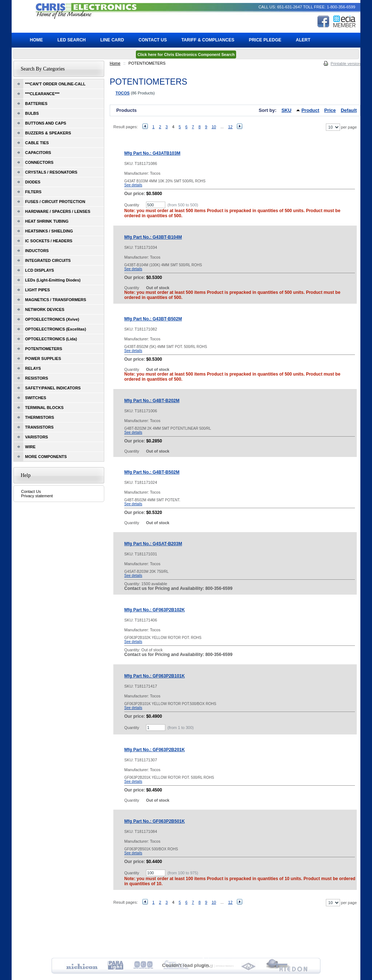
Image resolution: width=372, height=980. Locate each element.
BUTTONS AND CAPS (46, 123)
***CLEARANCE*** (42, 94)
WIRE (30, 447)
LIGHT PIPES (37, 290)
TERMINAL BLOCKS (44, 408)
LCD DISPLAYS (40, 270)
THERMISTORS (40, 417)
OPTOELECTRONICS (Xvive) (52, 319)
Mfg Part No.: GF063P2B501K (155, 821)
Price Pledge (265, 40)
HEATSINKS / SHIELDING (49, 231)
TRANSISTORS (39, 427)
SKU (286, 110)
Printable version (345, 64)
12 (230, 127)
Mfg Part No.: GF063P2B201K (155, 750)
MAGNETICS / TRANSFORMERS (56, 300)
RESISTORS (37, 378)
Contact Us (31, 491)
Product (310, 110)
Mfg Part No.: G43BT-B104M (153, 237)
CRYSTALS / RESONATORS (51, 172)
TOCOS (123, 93)
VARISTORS (37, 437)
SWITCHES (36, 398)
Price (330, 110)
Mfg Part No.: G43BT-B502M (153, 319)
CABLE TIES (37, 143)
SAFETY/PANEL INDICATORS (53, 388)
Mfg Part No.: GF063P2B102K (155, 610)
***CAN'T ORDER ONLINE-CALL (55, 84)
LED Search (72, 40)
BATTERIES (36, 104)
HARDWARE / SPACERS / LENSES (58, 211)
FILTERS (33, 192)
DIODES (33, 182)
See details (133, 185)
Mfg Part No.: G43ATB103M (152, 153)
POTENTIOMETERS (44, 349)
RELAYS (33, 368)
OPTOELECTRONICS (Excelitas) (56, 329)
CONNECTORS (39, 162)
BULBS (32, 113)
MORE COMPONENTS (46, 457)
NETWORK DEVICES (45, 309)
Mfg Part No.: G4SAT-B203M (153, 544)
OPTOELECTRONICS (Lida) (51, 339)
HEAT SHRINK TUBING (47, 221)
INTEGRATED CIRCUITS (48, 260)
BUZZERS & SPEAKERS (48, 133)
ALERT (303, 40)
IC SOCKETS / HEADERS (49, 241)
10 (214, 127)
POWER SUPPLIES (43, 359)
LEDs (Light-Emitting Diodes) (53, 280)
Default (349, 110)
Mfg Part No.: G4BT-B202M (152, 401)
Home (115, 63)
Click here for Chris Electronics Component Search (186, 54)
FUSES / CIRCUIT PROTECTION (55, 202)
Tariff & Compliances (208, 40)
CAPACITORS (38, 153)
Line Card (112, 40)
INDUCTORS (37, 251)
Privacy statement (37, 496)
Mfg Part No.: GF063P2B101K (155, 676)
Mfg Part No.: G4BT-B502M (152, 472)
